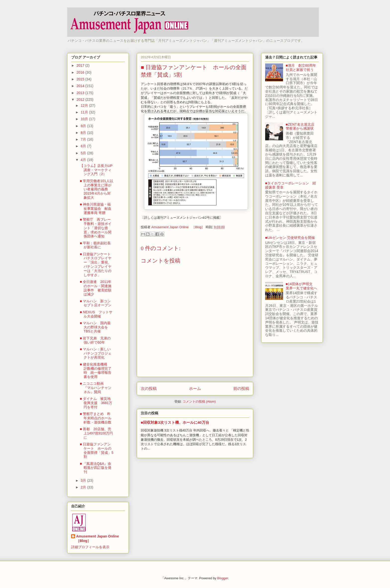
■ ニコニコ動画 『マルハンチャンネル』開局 (96, 388)
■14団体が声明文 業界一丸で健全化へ (301, 286)
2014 (81, 86)
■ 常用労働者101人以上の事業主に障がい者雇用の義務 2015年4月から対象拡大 (97, 189)
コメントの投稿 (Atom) (199, 401)
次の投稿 (149, 389)
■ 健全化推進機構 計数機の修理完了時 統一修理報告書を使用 (96, 371)
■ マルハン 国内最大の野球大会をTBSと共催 (95, 327)
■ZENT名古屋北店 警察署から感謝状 (302, 127)
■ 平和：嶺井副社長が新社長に (95, 245)
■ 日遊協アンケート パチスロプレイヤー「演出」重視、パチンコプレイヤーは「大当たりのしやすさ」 (97, 265)
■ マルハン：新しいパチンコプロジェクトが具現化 (96, 353)
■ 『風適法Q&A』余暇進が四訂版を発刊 (96, 468)
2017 (81, 65)
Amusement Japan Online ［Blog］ (99, 538)
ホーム (195, 389)
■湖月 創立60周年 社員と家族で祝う (303, 68)
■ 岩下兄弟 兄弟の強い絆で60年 (95, 340)
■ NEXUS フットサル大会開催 (96, 314)
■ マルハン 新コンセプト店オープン (96, 303)
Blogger (223, 578)
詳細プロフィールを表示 (90, 547)
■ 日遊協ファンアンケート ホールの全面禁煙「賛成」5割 (97, 450)
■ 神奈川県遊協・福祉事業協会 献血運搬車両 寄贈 (96, 209)
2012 (81, 100)
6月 (84, 146)
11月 (85, 112)
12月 (85, 106)
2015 (81, 79)
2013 (81, 93)
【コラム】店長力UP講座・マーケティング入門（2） (96, 170)
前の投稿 (241, 389)
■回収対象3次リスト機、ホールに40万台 (175, 422)
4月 (84, 160)
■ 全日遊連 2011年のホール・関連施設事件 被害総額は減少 (96, 288)
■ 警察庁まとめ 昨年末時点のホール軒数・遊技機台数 (96, 418)
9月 (84, 126)
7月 (84, 139)
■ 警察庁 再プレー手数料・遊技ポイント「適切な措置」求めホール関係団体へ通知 (96, 228)
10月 (85, 119)
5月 (84, 153)
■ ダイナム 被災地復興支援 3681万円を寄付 (96, 403)
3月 (84, 481)
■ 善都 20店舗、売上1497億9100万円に (96, 433)
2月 (84, 487)
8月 (84, 133)
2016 (81, 72)
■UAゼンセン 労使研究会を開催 (290, 238)
